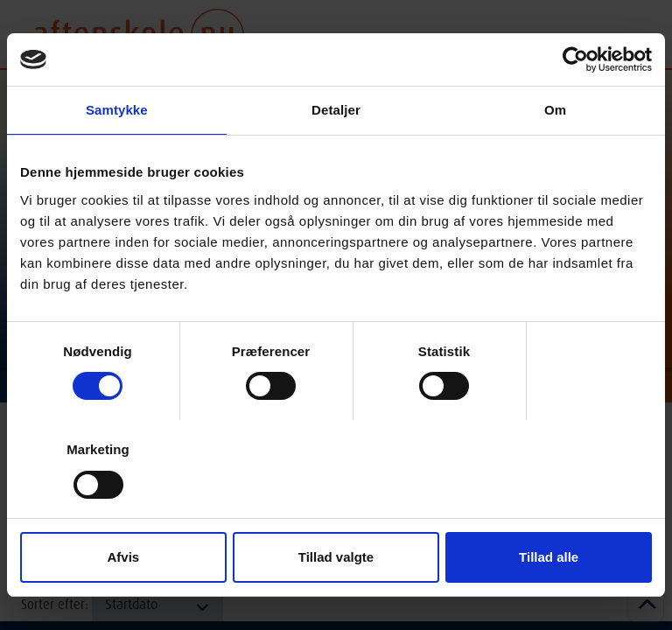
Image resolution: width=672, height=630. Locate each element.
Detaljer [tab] (336, 110)
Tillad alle (549, 557)
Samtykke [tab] (117, 110)
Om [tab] (555, 110)
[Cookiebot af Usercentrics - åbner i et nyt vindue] (575, 59)
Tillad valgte (336, 557)
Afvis (123, 557)
